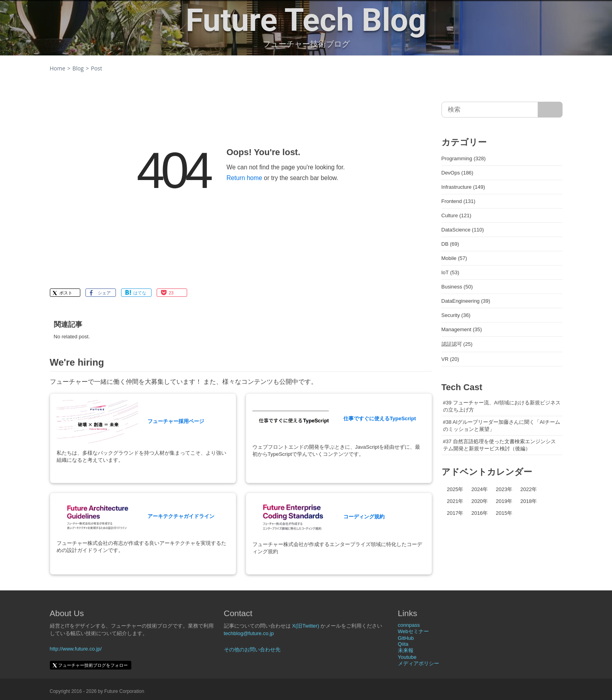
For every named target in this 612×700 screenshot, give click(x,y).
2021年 (455, 501)
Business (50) (457, 287)
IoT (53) (450, 272)
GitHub (406, 638)
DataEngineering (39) (466, 301)
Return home (244, 178)
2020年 (479, 501)
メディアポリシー (419, 663)
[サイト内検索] (550, 110)
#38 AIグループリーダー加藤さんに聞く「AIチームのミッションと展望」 (502, 426)
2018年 (529, 501)
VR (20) (450, 359)
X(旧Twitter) (306, 626)
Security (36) (456, 315)
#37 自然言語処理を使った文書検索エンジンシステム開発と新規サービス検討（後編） (499, 445)
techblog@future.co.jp (249, 633)
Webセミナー (414, 631)
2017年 (455, 513)
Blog (78, 68)
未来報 (406, 650)
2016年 (479, 513)
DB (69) (450, 244)
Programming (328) (464, 158)
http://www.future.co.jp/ (76, 649)
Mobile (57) (454, 258)
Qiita (403, 644)
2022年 (529, 489)
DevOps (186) (458, 173)
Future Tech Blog (306, 20)
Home (58, 68)
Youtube (407, 657)
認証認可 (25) (457, 344)
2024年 (479, 489)
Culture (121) (457, 215)
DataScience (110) (463, 230)
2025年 (455, 489)
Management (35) (462, 329)
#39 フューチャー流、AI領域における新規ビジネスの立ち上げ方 (502, 406)
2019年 (504, 501)
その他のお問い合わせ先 (252, 650)
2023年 (504, 489)
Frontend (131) (459, 201)
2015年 (504, 513)
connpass (409, 625)
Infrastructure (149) (463, 187)
